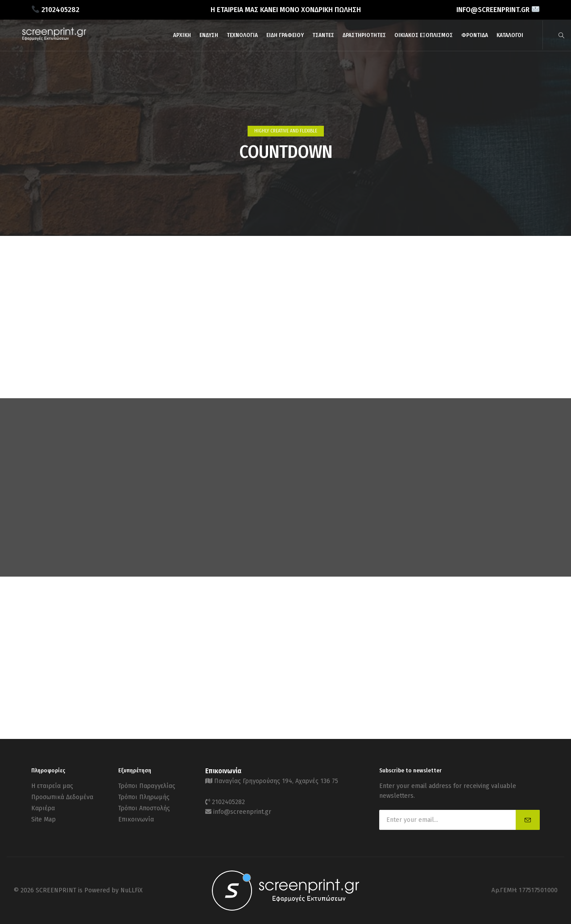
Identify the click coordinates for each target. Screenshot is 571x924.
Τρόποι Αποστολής (144, 808)
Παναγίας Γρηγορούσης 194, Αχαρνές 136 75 (276, 781)
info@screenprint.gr (242, 812)
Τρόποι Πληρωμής (144, 797)
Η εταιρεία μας (52, 786)
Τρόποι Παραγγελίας (147, 786)
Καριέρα (43, 808)
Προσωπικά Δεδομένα (62, 797)
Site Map (43, 819)
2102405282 (228, 802)
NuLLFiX (132, 890)
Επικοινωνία (136, 819)
